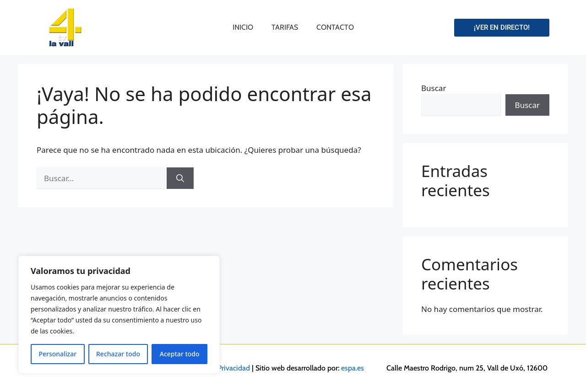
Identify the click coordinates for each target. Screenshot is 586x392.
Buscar (434, 88)
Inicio (243, 27)
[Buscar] (180, 178)
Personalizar (57, 354)
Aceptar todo (180, 354)
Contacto (335, 27)
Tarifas (285, 27)
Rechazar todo (118, 354)
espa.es (353, 368)
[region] (119, 315)
